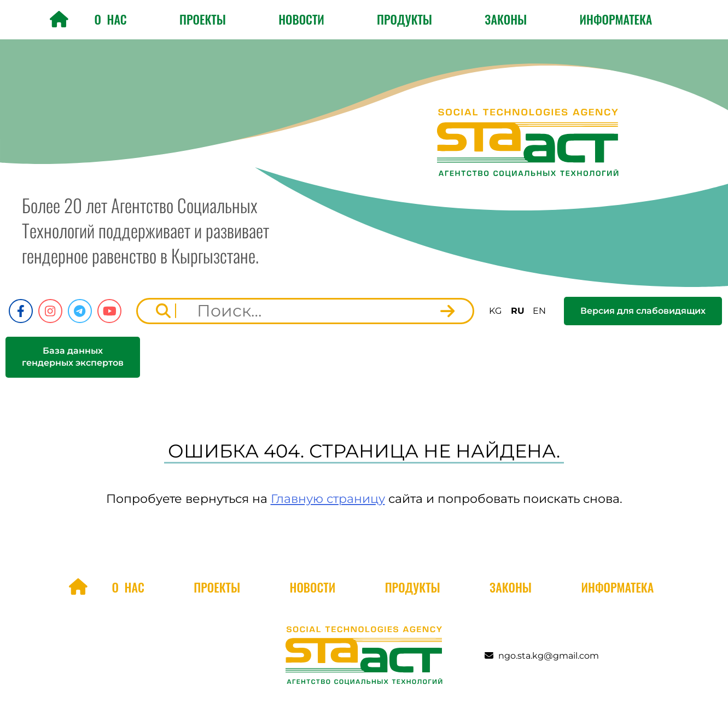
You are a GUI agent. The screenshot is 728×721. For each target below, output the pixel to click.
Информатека (616, 19)
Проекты (203, 19)
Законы (506, 19)
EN (539, 311)
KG (495, 311)
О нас (110, 19)
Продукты (404, 19)
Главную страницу (328, 499)
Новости (301, 19)
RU (518, 311)
